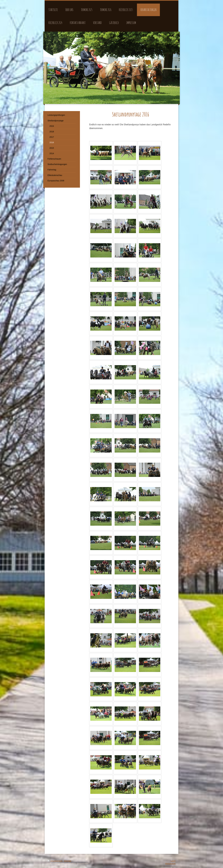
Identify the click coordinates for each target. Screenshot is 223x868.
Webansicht (170, 864)
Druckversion (55, 861)
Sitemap (67, 861)
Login (173, 861)
